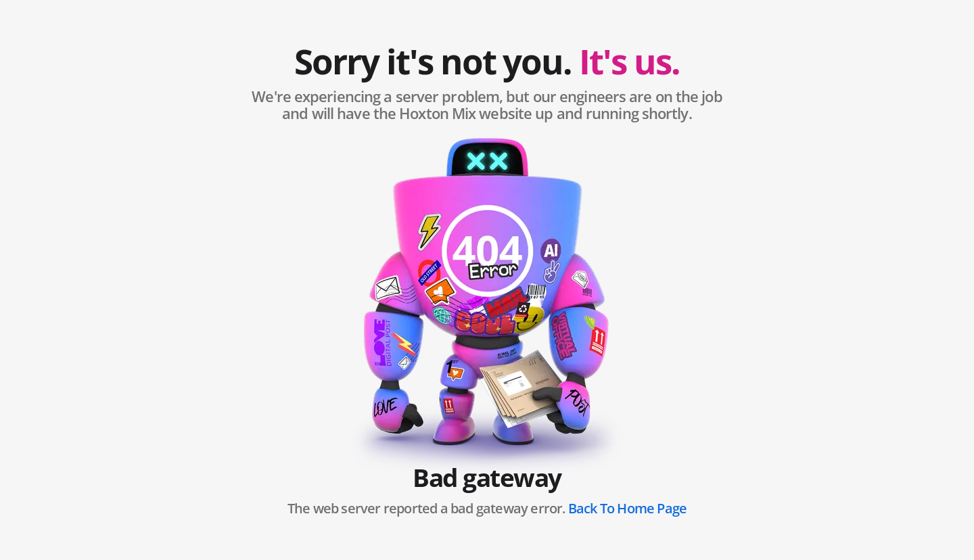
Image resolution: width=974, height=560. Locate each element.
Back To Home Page (627, 508)
